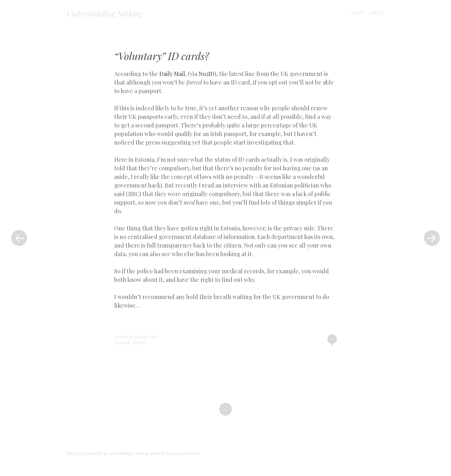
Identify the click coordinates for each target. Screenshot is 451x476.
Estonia (122, 343)
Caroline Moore (183, 454)
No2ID (206, 74)
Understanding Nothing (105, 13)
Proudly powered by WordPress (100, 454)
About (377, 13)
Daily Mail (172, 74)
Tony (153, 337)
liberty (139, 343)
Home (357, 13)
